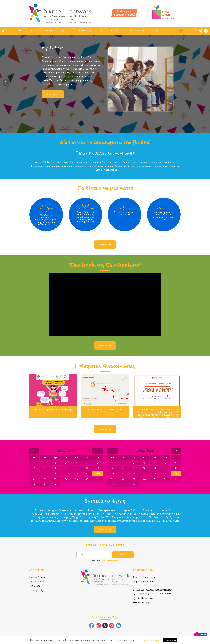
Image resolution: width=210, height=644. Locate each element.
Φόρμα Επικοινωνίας (144, 581)
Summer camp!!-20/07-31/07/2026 (105, 410)
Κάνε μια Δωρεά (37, 577)
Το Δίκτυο (18, 30)
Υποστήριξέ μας (138, 30)
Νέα (110, 30)
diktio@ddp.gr (142, 602)
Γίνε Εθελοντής (36, 581)
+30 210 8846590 (143, 598)
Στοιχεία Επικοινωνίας (145, 577)
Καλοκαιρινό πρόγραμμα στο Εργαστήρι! (53, 410)
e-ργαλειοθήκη (83, 30)
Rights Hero (53, 48)
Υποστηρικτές (36, 590)
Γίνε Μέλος (34, 586)
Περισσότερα (53, 94)
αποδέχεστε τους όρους (111, 561)
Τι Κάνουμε (48, 30)
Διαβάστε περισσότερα (148, 640)
